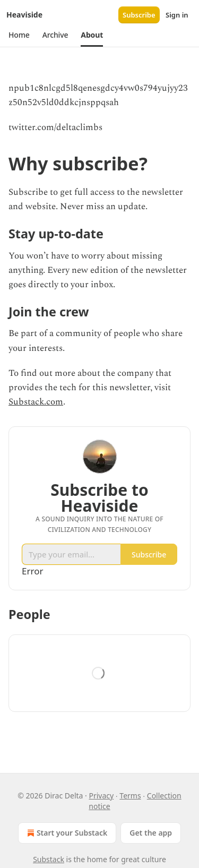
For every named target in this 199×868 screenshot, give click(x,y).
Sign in (177, 15)
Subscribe (139, 15)
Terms (130, 796)
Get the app (151, 833)
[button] (19, 35)
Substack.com (36, 402)
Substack (49, 859)
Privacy (101, 796)
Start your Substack (66, 833)
